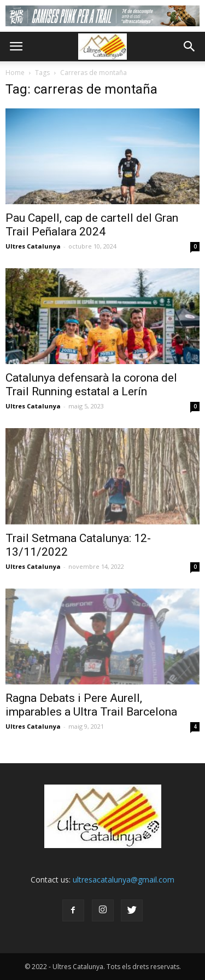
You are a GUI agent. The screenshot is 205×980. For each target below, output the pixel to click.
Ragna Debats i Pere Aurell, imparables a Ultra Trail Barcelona (91, 705)
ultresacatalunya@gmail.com (124, 880)
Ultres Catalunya (33, 246)
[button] (190, 47)
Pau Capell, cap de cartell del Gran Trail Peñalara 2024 (92, 225)
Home (15, 73)
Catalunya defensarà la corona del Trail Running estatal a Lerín (91, 385)
